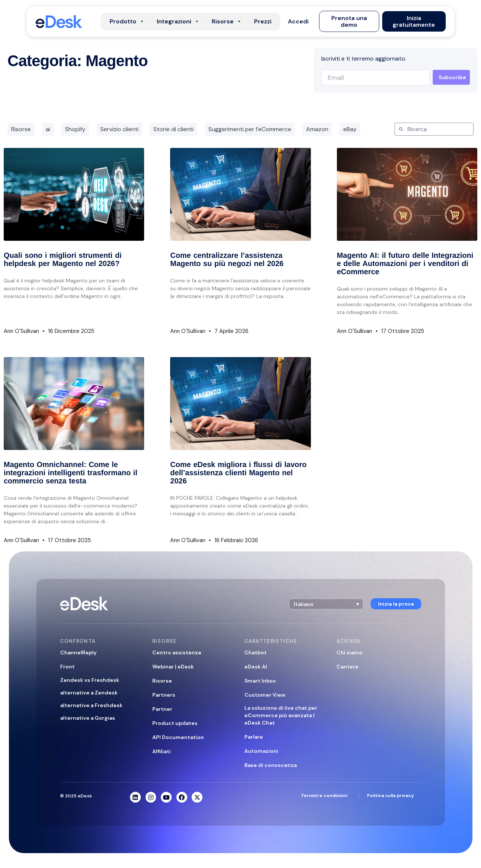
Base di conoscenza (271, 765)
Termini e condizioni (324, 796)
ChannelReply (78, 652)
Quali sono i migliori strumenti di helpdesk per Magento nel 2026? (63, 259)
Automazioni (261, 751)
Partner (162, 709)
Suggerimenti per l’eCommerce (250, 129)
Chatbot (256, 652)
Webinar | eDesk (173, 667)
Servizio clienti (119, 129)
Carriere (347, 667)
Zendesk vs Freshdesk (90, 680)
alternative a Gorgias (88, 718)
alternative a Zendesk (89, 693)
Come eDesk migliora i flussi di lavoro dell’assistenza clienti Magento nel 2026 (238, 473)
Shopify (75, 129)
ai (48, 129)
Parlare (254, 737)
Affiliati (162, 751)
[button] (298, 22)
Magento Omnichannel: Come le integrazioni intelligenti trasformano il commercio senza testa (71, 473)
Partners (164, 695)
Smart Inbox (260, 681)
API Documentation (178, 737)
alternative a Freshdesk (91, 705)
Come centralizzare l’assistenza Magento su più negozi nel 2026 (227, 259)
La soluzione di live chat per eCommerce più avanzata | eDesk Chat (281, 715)
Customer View (265, 695)
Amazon (317, 129)
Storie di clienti (173, 129)
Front (67, 667)
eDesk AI (256, 667)
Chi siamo (350, 652)
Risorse (21, 129)
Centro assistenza (177, 652)
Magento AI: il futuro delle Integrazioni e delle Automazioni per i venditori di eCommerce (405, 263)
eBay (350, 129)
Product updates (175, 723)
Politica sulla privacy (390, 796)
